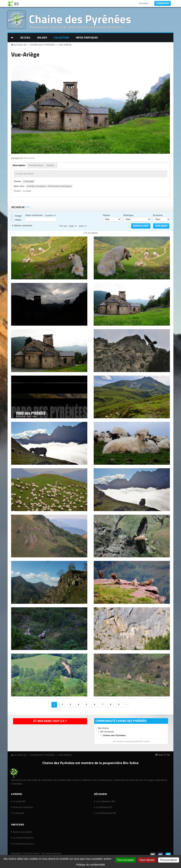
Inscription (144, 3)
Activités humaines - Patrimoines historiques (49, 186)
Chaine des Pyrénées (80, 19)
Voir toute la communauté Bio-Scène (131, 741)
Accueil (25, 38)
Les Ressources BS (106, 813)
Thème (106, 215)
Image (18, 216)
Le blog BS (19, 813)
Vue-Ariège (65, 45)
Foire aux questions (23, 807)
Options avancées (23, 225)
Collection (61, 38)
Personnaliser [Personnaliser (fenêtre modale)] (169, 860)
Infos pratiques (87, 38)
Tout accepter (125, 860)
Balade (42, 38)
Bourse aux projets (22, 832)
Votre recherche (34, 215)
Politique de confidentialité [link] (91, 865)
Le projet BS (19, 801)
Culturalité (29, 181)
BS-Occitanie (107, 732)
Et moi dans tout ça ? (50, 721)
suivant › (127, 705)
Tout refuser (147, 860)
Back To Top (164, 755)
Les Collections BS (105, 801)
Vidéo (18, 220)
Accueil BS (20, 45)
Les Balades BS (104, 807)
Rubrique (128, 215)
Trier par (63, 226)
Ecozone (158, 215)
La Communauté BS (23, 838)
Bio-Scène (103, 728)
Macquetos (29, 158)
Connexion (163, 3)
